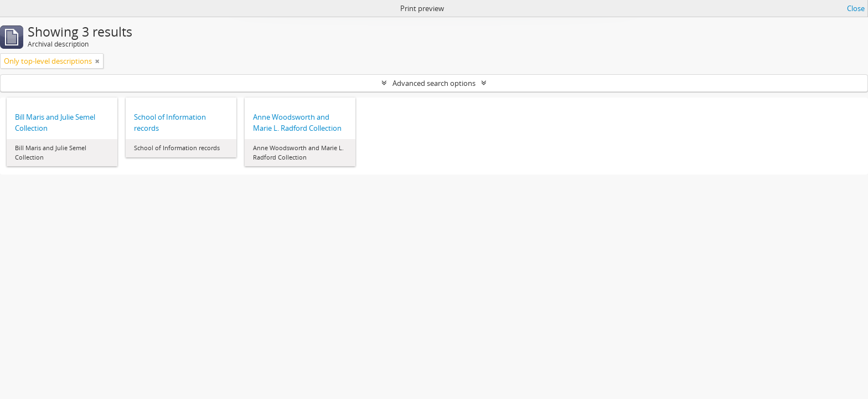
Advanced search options (434, 83)
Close (856, 8)
